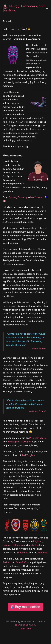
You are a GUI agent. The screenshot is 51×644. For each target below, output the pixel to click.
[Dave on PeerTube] (21, 625)
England (38, 541)
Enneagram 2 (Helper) (20, 442)
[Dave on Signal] (24, 625)
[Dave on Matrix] (27, 625)
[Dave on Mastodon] (16, 625)
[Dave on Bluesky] (19, 625)
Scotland (8, 545)
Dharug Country (18, 197)
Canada (18, 545)
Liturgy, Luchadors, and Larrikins (24, 8)
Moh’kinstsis (37, 197)
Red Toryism (28, 455)
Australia (33, 545)
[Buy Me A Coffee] (32, 625)
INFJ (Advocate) (38, 438)
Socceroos (22, 553)
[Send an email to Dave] (30, 625)
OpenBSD (21, 563)
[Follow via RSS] (35, 625)
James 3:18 (26, 629)
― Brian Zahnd (37, 349)
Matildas (42, 553)
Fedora (7, 563)
